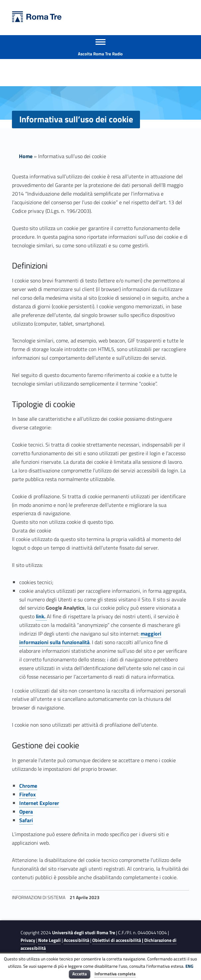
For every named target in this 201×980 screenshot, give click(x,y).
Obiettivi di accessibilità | (118, 940)
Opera (26, 812)
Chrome (28, 786)
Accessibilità (76, 940)
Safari (26, 820)
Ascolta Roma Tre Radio (100, 54)
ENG (189, 966)
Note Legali (49, 940)
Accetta (80, 974)
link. (41, 616)
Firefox (28, 794)
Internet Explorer (39, 803)
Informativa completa (115, 974)
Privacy (28, 940)
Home (26, 156)
